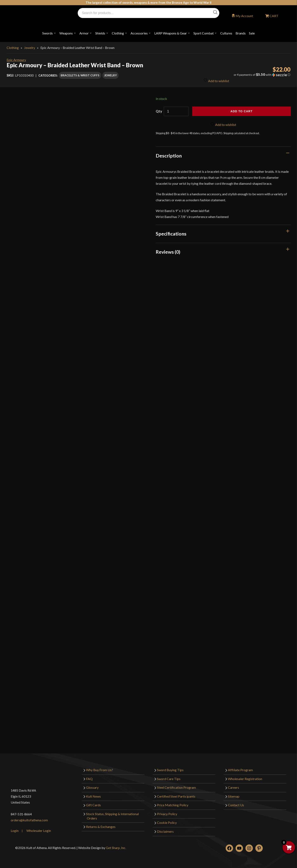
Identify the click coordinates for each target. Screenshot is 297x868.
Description (169, 156)
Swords (48, 33)
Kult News (93, 796)
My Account (244, 16)
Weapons (66, 33)
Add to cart (241, 111)
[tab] (223, 156)
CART (274, 16)
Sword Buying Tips (170, 770)
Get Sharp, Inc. (116, 848)
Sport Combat (204, 33)
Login (15, 831)
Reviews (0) (168, 252)
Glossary (92, 787)
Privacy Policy (167, 814)
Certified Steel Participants (176, 796)
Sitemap (234, 796)
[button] (246, 75)
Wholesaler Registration (245, 779)
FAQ (89, 779)
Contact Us (236, 805)
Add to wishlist (216, 80)
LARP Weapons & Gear (171, 33)
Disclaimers (165, 831)
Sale (252, 33)
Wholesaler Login (39, 831)
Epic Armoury (16, 60)
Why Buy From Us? (100, 770)
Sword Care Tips (169, 779)
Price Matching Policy (173, 805)
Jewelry (30, 48)
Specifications (171, 234)
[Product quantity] (176, 111)
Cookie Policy (167, 822)
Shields (100, 33)
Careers (233, 787)
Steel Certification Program (176, 787)
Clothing (118, 33)
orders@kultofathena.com (29, 820)
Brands (241, 33)
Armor (84, 33)
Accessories (139, 33)
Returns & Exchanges (101, 827)
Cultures (226, 33)
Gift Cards (93, 805)
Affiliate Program (240, 770)
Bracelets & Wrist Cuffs (80, 75)
